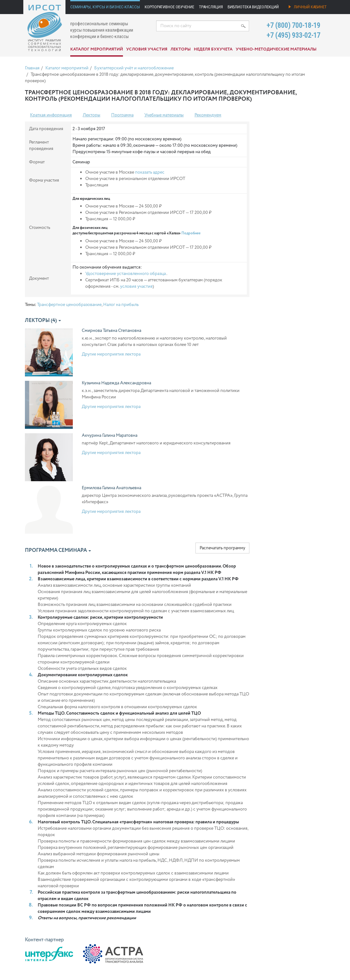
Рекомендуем (208, 115)
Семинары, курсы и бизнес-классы (105, 7)
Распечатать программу (222, 548)
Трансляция (211, 7)
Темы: (30, 305)
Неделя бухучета (213, 49)
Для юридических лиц (91, 199)
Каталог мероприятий (97, 49)
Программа (122, 115)
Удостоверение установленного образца (126, 274)
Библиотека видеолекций (253, 7)
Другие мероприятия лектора (111, 354)
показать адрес (150, 172)
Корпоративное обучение (169, 7)
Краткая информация (51, 115)
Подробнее (191, 233)
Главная (32, 68)
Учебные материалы (164, 115)
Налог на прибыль (121, 305)
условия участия (136, 286)
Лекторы (181, 49)
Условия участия (147, 49)
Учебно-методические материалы (276, 49)
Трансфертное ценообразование (69, 305)
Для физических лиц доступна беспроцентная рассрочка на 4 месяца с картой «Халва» (137, 231)
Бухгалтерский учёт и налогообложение (134, 68)
